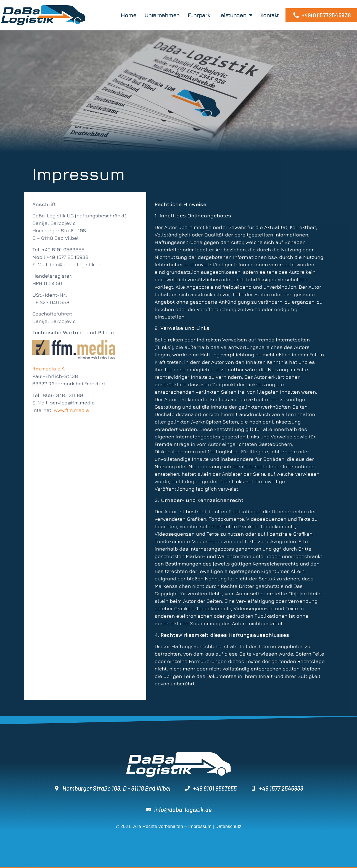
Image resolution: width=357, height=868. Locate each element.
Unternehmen (162, 15)
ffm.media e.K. (49, 369)
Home (128, 15)
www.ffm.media (71, 410)
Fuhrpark (199, 15)
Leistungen (235, 15)
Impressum (200, 826)
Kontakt (269, 15)
